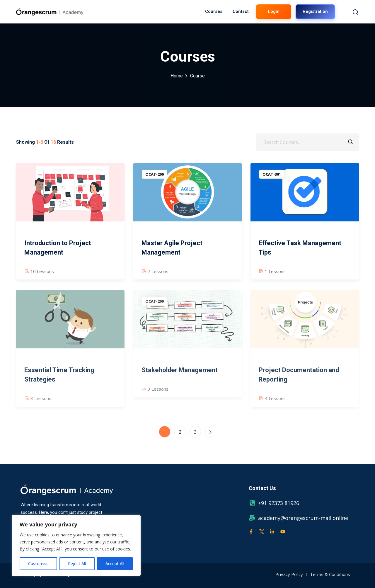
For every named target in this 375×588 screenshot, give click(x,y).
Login (274, 11)
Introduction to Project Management (58, 248)
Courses (214, 11)
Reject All (77, 564)
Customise (38, 564)
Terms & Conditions (330, 574)
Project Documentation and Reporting (299, 380)
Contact (241, 11)
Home (177, 76)
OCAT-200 (155, 174)
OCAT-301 (272, 174)
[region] (76, 545)
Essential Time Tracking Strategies (59, 380)
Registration (315, 11)
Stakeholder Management (180, 375)
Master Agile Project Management (172, 248)
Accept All (115, 564)
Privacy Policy (289, 574)
